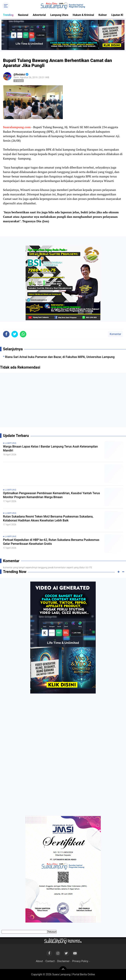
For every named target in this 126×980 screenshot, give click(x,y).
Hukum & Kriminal (83, 15)
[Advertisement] (63, 401)
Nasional (23, 15)
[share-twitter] (15, 334)
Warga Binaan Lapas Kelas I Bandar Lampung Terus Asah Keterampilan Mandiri (50, 448)
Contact (50, 961)
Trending (8, 15)
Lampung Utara (59, 15)
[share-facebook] (6, 334)
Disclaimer (63, 961)
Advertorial (39, 15)
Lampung (11, 443)
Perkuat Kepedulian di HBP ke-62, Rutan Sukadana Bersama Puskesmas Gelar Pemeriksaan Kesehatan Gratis (51, 542)
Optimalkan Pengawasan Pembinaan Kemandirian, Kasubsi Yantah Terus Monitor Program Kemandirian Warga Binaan (52, 495)
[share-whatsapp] (23, 334)
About (39, 961)
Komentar (115, 334)
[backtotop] (63, 970)
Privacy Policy (80, 961)
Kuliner (103, 15)
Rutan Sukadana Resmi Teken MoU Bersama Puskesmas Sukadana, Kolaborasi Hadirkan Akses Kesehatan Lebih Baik (48, 518)
